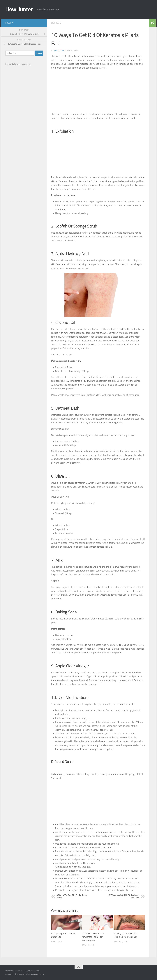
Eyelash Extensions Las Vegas (18, 64)
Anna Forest (60, 51)
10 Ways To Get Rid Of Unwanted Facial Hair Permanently (93, 937)
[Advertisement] (98, 91)
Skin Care (56, 23)
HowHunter (19, 9)
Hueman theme (38, 974)
